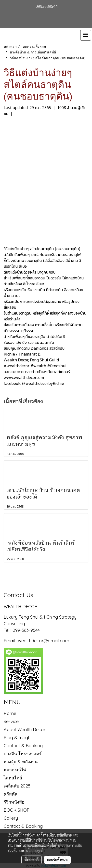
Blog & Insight (18, 738)
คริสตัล (11, 794)
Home (10, 713)
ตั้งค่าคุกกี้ (32, 860)
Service (11, 721)
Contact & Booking (23, 746)
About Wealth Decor (25, 730)
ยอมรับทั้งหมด (57, 860)
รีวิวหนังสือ (14, 802)
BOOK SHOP (17, 810)
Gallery (11, 818)
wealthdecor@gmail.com (44, 641)
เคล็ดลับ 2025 (17, 786)
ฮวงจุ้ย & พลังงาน (21, 762)
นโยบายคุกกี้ (35, 850)
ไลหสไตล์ (13, 778)
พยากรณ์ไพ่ (15, 770)
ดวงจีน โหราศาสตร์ (23, 754)
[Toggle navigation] (86, 35)
